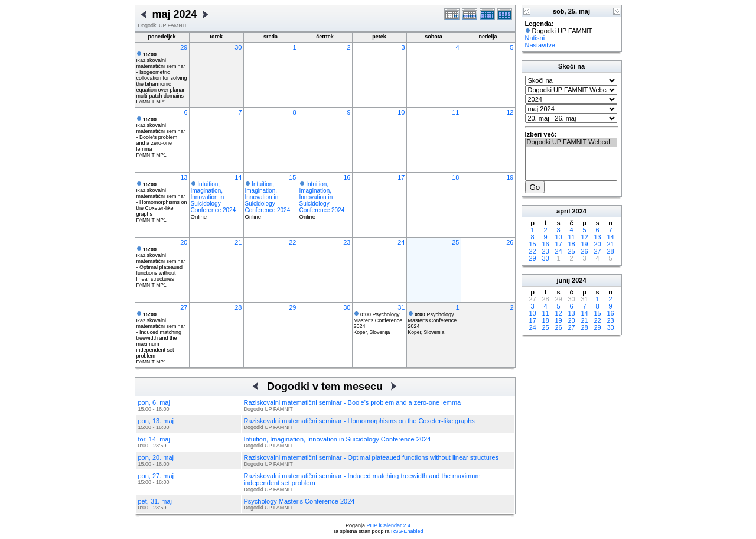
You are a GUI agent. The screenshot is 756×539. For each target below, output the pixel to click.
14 (238, 177)
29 (184, 47)
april (563, 211)
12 (510, 112)
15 (292, 177)
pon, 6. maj (154, 402)
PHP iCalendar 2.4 (389, 525)
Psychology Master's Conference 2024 (378, 320)
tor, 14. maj (154, 439)
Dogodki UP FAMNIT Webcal (571, 142)
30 (238, 47)
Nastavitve (540, 45)
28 (238, 307)
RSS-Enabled (407, 531)
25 (455, 242)
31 (401, 307)
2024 (579, 211)
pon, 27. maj (156, 476)
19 (510, 177)
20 (184, 242)
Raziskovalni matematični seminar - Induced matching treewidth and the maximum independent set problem (161, 335)
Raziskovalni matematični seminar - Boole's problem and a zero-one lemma (161, 134)
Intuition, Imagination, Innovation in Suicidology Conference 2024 (214, 197)
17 (401, 177)
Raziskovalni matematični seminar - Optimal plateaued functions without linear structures (161, 264)
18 (455, 177)
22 (292, 242)
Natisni (535, 38)
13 (184, 177)
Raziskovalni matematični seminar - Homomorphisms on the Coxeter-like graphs (162, 199)
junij (563, 280)
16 (347, 177)
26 (510, 242)
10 (401, 112)
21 (238, 242)
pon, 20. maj (156, 457)
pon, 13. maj (156, 421)
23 (347, 242)
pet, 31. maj (155, 501)
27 (184, 307)
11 (455, 112)
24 (401, 242)
